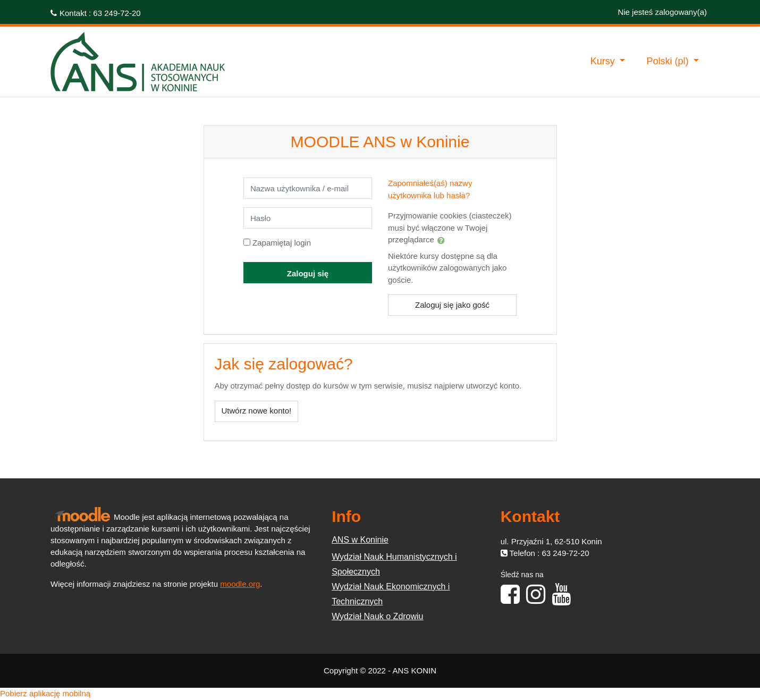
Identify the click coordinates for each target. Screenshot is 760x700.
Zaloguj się (308, 273)
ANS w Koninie (360, 540)
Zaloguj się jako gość (452, 305)
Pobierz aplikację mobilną (45, 693)
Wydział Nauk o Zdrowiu (377, 616)
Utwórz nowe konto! (257, 411)
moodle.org (240, 584)
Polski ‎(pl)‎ (669, 61)
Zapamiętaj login (282, 243)
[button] (441, 240)
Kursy (604, 61)
